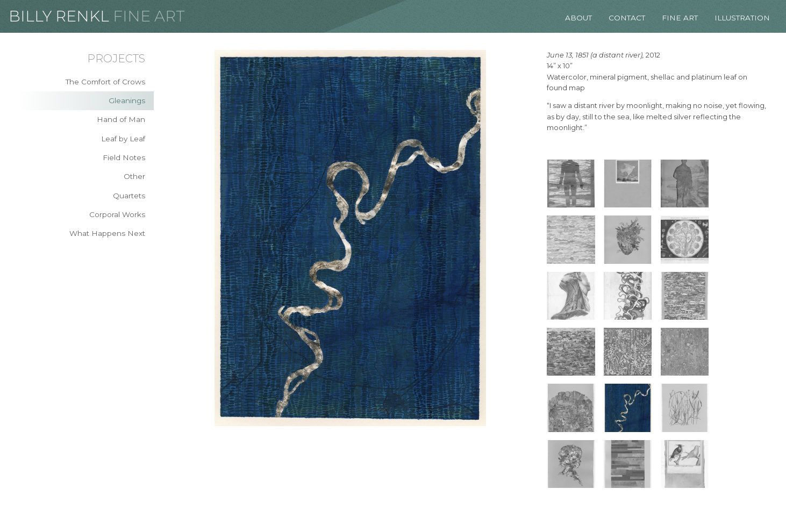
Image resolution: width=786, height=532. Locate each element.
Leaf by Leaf (123, 139)
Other (134, 176)
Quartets (129, 196)
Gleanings (127, 100)
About (578, 18)
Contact (627, 18)
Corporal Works (117, 214)
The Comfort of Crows (105, 82)
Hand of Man (121, 119)
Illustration (742, 18)
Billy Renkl (59, 16)
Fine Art (149, 16)
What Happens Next (107, 233)
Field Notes (124, 157)
